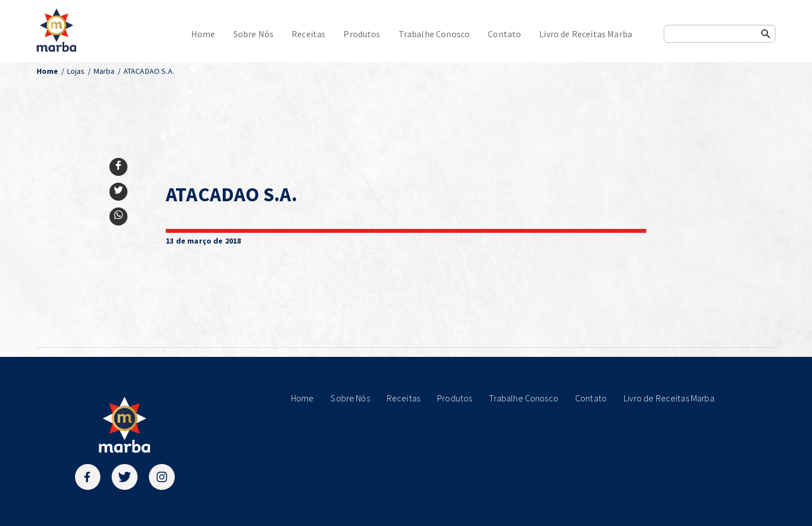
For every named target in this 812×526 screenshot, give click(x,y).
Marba (104, 71)
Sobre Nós (253, 34)
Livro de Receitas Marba (586, 34)
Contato (504, 34)
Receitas (308, 34)
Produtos (362, 34)
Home (203, 34)
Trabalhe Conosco (434, 34)
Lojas (76, 71)
